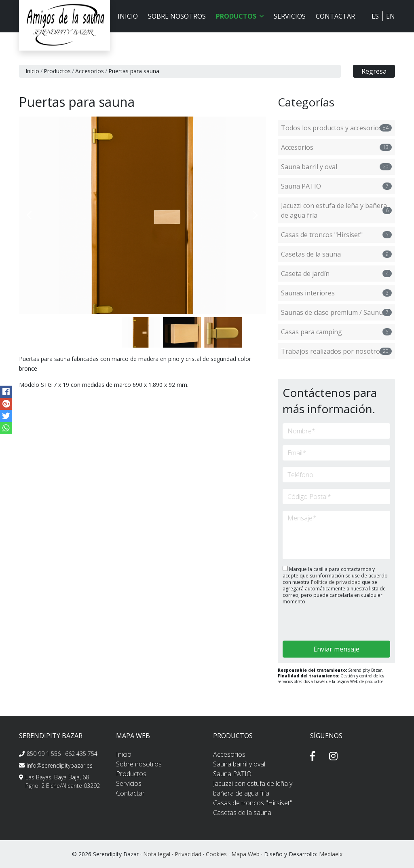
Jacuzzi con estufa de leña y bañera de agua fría (336, 210)
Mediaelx (331, 854)
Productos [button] (240, 16)
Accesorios (90, 71)
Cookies (216, 854)
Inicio (128, 16)
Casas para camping (336, 332)
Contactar (335, 16)
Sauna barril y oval (336, 167)
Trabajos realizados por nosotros (336, 351)
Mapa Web (245, 854)
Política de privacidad (336, 582)
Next (256, 215)
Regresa (374, 71)
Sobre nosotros (177, 16)
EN (391, 16)
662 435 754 (81, 754)
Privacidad (188, 854)
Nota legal (157, 854)
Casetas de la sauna (336, 254)
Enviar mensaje (336, 649)
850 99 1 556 (44, 754)
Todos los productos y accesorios (336, 128)
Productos (57, 71)
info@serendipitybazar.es (60, 765)
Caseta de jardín (336, 274)
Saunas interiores (336, 293)
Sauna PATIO (336, 186)
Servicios (290, 16)
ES (375, 16)
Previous (29, 215)
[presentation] (326, 623)
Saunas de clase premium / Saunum (336, 312)
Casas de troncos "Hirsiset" (336, 235)
